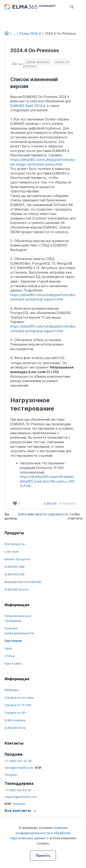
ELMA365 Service (17, 590)
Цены (8, 648)
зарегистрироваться (51, 514)
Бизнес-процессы (17, 559)
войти (22, 514)
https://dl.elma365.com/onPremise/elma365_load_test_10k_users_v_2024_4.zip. (47, 481)
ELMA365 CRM (15, 567)
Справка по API (15, 713)
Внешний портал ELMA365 (23, 582)
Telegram (11, 775)
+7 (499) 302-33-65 (18, 761)
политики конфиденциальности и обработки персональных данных (40, 833)
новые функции (38, 62)
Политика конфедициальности (19, 631)
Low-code (12, 552)
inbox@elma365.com (19, 768)
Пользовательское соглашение (18, 618)
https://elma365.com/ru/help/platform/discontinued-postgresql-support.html (43, 297)
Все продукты (15, 544)
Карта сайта (13, 664)
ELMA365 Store (15, 728)
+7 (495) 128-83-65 (18, 790)
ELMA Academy (15, 720)
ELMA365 (50, 504)
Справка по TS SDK (18, 705)
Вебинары (12, 690)
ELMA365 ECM (14, 574)
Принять (43, 855)
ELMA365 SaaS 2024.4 (28, 106)
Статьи (10, 656)
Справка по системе (19, 698)
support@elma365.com (21, 797)
